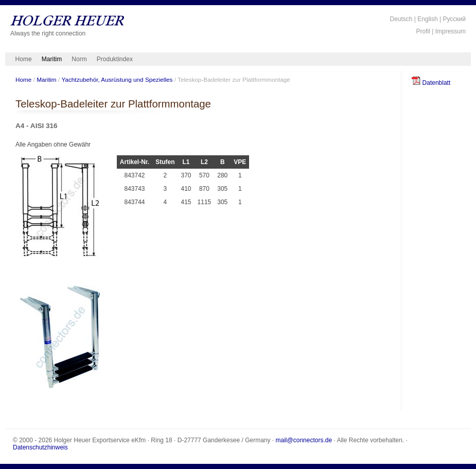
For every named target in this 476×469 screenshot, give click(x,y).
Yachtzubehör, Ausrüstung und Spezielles (117, 79)
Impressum (451, 31)
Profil (423, 31)
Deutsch (401, 19)
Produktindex (115, 59)
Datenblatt (431, 83)
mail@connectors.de (304, 440)
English (427, 19)
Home (24, 59)
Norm (79, 59)
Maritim (52, 59)
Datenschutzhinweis (40, 447)
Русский (454, 19)
